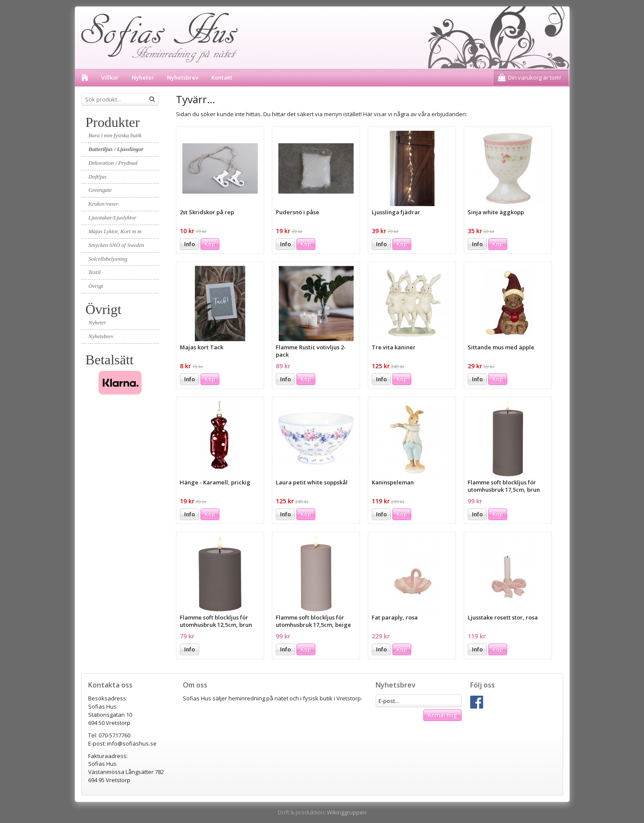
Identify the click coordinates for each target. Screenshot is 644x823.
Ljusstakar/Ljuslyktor (112, 217)
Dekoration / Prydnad (113, 163)
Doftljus (98, 177)
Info (190, 244)
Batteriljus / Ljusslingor (116, 149)
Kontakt (222, 77)
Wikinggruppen (347, 812)
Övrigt (96, 286)
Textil (95, 272)
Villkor (110, 77)
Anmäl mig (442, 715)
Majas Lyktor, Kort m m (115, 231)
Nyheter (143, 77)
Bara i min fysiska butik (115, 135)
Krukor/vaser (103, 204)
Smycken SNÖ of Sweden (117, 245)
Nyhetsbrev (183, 77)
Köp (210, 244)
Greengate (100, 190)
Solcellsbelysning (108, 259)
